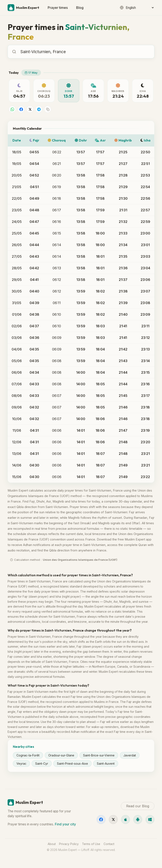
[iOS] (126, 819)
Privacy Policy (69, 844)
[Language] (140, 8)
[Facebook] (101, 819)
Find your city (65, 824)
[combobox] (85, 52)
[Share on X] (30, 109)
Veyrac (21, 764)
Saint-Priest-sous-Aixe (72, 764)
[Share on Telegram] (39, 109)
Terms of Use (91, 844)
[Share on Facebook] (21, 109)
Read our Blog (138, 806)
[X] (113, 819)
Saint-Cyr (42, 764)
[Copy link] (48, 109)
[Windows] (150, 819)
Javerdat (130, 755)
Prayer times (58, 8)
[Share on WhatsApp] (12, 109)
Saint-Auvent (106, 764)
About (52, 844)
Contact (109, 844)
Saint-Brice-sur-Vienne (99, 755)
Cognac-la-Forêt (28, 755)
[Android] (138, 819)
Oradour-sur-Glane (61, 755)
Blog (80, 8)
